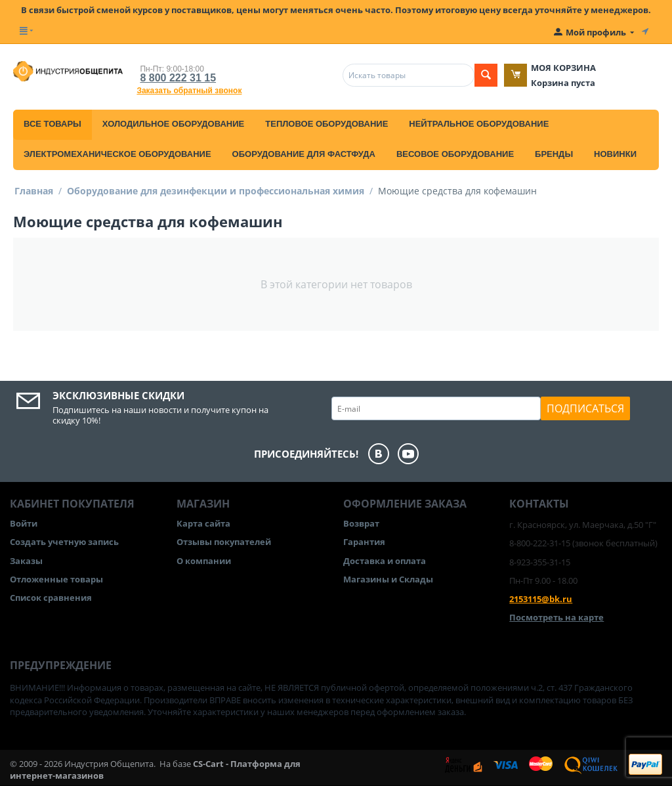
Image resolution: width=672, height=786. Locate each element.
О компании (204, 561)
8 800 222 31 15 (178, 78)
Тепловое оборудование (326, 124)
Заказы (26, 561)
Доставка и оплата (385, 561)
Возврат (361, 523)
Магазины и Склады (388, 579)
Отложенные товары (56, 579)
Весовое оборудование (455, 154)
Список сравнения (51, 598)
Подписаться (585, 408)
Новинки (615, 154)
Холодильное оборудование (173, 124)
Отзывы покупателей (224, 542)
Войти (24, 523)
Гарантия (364, 542)
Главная (34, 191)
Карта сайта (203, 523)
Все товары (52, 124)
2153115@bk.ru (541, 599)
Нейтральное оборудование (479, 124)
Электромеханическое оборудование (117, 154)
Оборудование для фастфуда (304, 154)
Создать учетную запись (64, 542)
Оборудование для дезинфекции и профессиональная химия (216, 191)
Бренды (554, 154)
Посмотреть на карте (556, 617)
